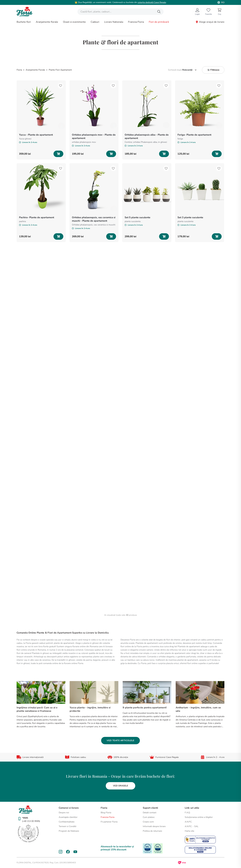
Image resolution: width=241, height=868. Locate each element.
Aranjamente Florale (35, 70)
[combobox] (120, 12)
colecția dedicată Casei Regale (152, 2)
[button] (213, 70)
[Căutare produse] (159, 12)
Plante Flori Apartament (60, 70)
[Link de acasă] (20, 70)
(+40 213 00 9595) (31, 821)
